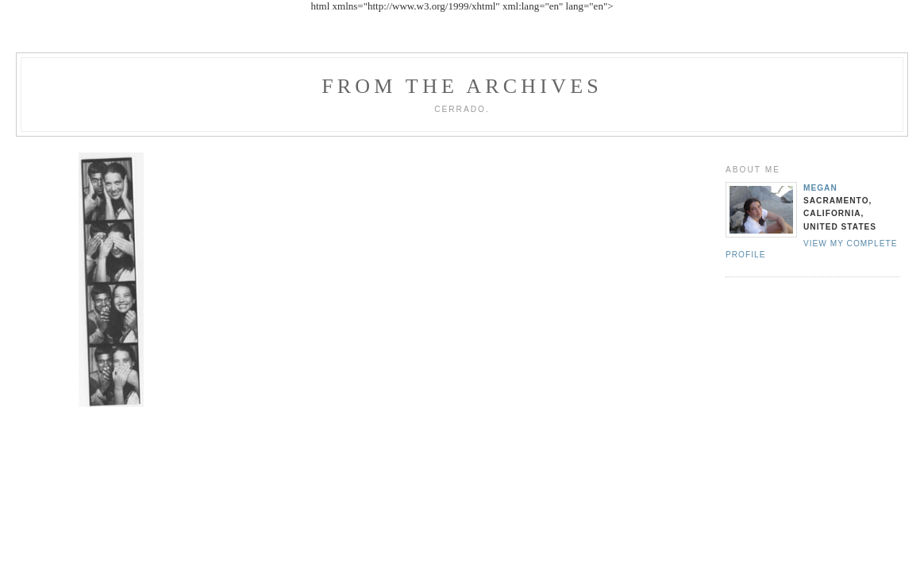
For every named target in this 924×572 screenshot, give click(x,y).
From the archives (462, 86)
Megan (820, 188)
